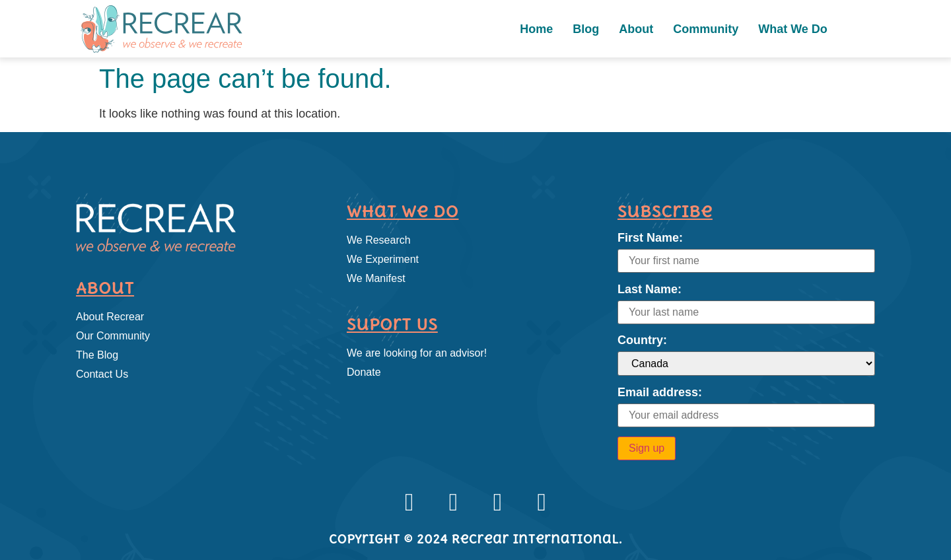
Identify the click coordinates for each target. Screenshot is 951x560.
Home (536, 29)
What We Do (793, 29)
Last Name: (650, 289)
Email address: (660, 392)
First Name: (650, 238)
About (636, 29)
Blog (586, 29)
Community (706, 29)
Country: (642, 340)
